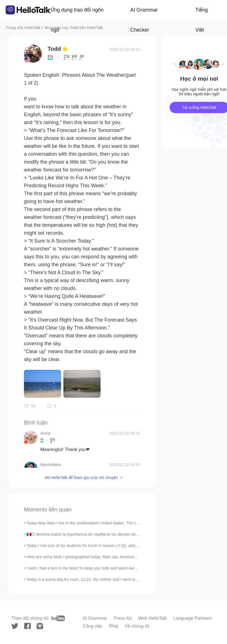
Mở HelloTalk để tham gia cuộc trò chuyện (81, 478)
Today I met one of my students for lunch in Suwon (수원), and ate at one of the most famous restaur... (116, 546)
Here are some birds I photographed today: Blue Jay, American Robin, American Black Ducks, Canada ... (118, 557)
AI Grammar (95, 618)
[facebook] (27, 626)
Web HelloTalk (153, 618)
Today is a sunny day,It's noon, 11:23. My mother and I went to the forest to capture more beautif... (112, 579)
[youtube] (58, 618)
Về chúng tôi (137, 626)
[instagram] (40, 626)
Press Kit (123, 618)
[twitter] (15, 626)
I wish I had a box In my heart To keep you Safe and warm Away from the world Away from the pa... (113, 568)
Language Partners (193, 618)
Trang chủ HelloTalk (24, 28)
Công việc (93, 626)
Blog (113, 626)
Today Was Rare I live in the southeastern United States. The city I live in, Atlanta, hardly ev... (108, 523)
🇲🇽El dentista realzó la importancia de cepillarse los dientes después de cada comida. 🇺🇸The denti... (114, 534)
